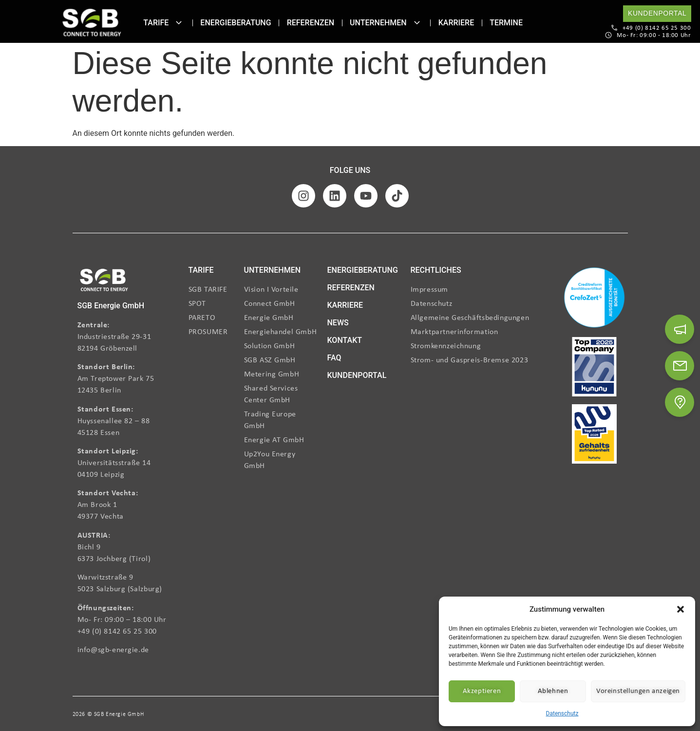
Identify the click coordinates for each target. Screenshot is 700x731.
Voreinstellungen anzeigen (638, 691)
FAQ (334, 358)
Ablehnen (553, 691)
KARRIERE (345, 305)
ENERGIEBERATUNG (363, 270)
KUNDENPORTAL (357, 375)
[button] (681, 609)
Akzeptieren (482, 691)
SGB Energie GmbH (111, 306)
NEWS (338, 323)
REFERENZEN (351, 288)
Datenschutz (562, 713)
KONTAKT (345, 340)
